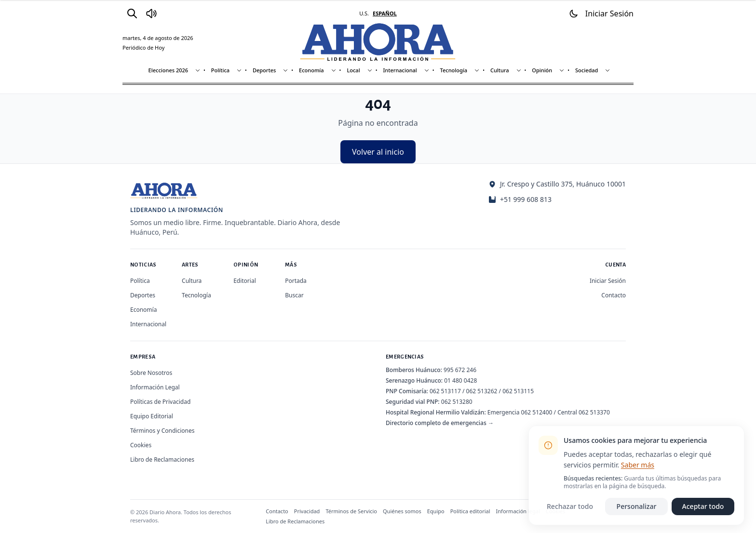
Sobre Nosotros (151, 373)
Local (353, 70)
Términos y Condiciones (162, 431)
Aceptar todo (703, 506)
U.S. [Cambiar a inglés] (364, 13)
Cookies (141, 445)
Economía (311, 70)
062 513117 (445, 391)
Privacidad (307, 511)
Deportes (264, 70)
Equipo (436, 511)
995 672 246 (460, 370)
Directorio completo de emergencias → (440, 423)
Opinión (542, 70)
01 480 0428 (460, 380)
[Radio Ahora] (151, 13)
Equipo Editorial (152, 416)
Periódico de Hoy (143, 47)
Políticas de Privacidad (160, 402)
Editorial (245, 281)
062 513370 (594, 412)
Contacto (614, 295)
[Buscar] (132, 13)
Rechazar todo (570, 506)
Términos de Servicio (351, 511)
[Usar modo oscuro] (574, 13)
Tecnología (454, 70)
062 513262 (482, 391)
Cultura (500, 70)
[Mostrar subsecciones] (198, 70)
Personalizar (637, 506)
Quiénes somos (402, 511)
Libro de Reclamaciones (162, 460)
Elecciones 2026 (169, 70)
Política (220, 70)
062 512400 (537, 412)
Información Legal (155, 387)
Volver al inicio (378, 152)
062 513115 (518, 391)
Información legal (518, 511)
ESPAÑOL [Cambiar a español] (385, 13)
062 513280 (457, 402)
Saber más (638, 465)
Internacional (400, 70)
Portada (296, 281)
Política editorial (470, 511)
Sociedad (587, 70)
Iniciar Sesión (608, 281)
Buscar (294, 295)
